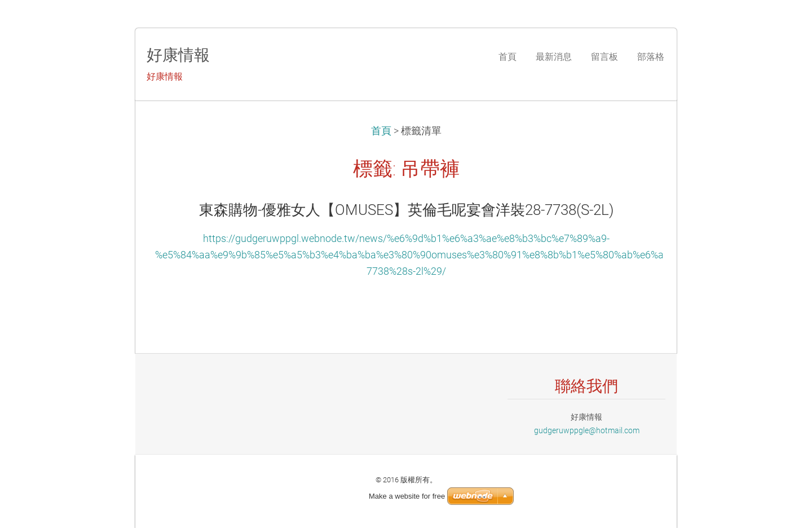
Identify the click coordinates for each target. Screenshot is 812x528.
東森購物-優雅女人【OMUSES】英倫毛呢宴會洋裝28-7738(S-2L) (406, 210)
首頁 (381, 131)
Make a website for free (407, 496)
